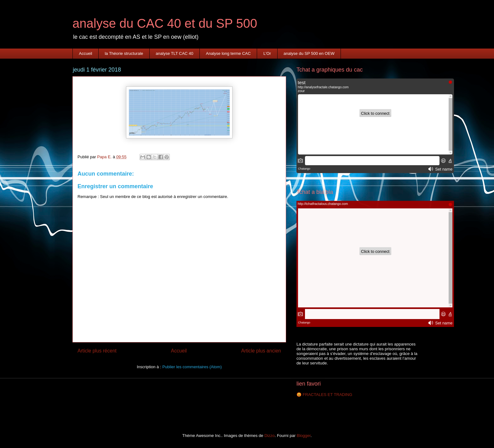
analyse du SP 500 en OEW (309, 53)
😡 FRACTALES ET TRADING (324, 395)
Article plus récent (97, 351)
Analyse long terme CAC (228, 53)
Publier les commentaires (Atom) (192, 367)
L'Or (267, 53)
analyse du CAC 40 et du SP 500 (165, 23)
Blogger (304, 436)
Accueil (86, 53)
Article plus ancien (261, 351)
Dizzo (270, 436)
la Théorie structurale (124, 53)
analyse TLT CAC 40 (174, 53)
